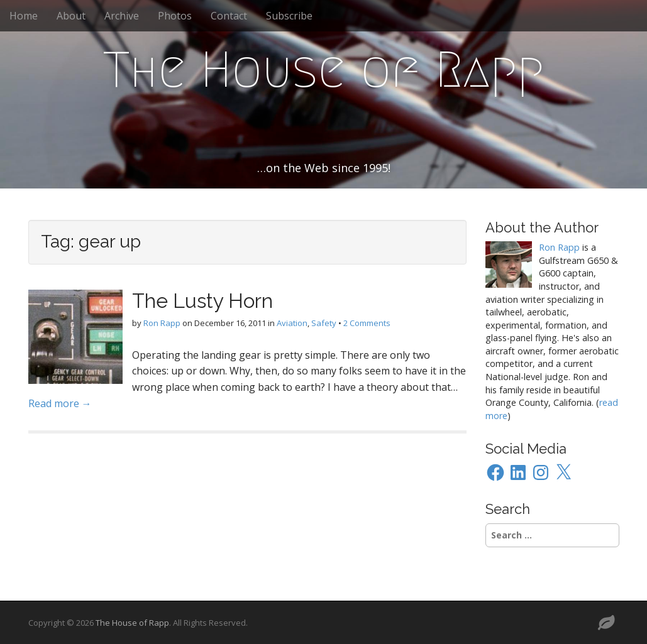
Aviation (292, 323)
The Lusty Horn (202, 301)
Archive (122, 16)
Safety (324, 323)
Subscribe (289, 16)
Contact (229, 16)
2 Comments (367, 323)
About (71, 16)
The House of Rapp (323, 70)
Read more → (60, 403)
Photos (175, 16)
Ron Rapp (162, 323)
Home (24, 16)
